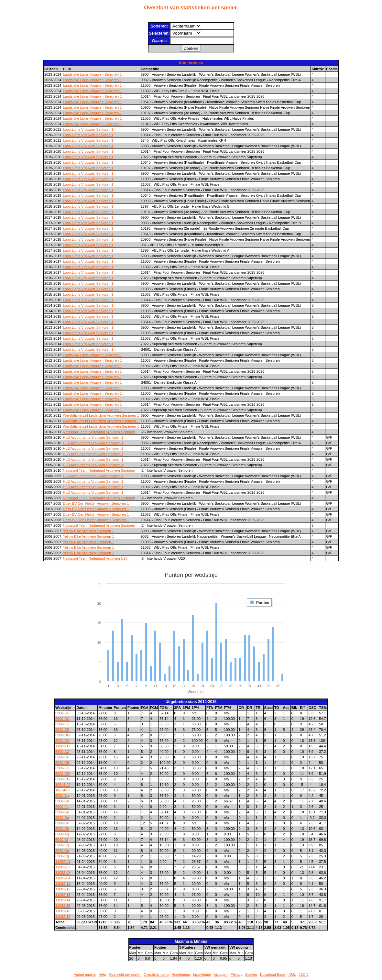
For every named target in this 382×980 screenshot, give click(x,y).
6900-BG (62, 713)
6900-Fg (62, 807)
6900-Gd (62, 851)
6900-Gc (62, 823)
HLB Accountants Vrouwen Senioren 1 (93, 437)
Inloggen (221, 974)
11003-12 (63, 746)
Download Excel (273, 974)
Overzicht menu (156, 974)
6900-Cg (62, 856)
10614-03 (63, 790)
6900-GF (62, 757)
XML (292, 974)
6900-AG (62, 752)
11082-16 (63, 911)
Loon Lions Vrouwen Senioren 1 (88, 129)
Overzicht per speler (125, 974)
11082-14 (63, 900)
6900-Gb (62, 829)
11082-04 (63, 878)
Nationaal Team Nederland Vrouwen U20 (95, 558)
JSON (303, 974)
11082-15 (63, 906)
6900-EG (62, 768)
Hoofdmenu (181, 974)
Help (102, 974)
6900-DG (63, 735)
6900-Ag (62, 834)
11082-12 (63, 889)
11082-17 (63, 917)
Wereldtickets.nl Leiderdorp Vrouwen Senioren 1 (101, 415)
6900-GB (62, 763)
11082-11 (63, 884)
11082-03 (63, 873)
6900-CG (63, 779)
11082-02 (63, 867)
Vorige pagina (85, 974)
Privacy (236, 974)
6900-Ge (62, 812)
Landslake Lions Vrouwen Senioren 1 (92, 74)
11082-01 (63, 862)
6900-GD (63, 774)
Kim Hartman (191, 63)
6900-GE (62, 730)
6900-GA (62, 719)
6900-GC (63, 741)
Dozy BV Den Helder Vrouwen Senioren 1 (96, 503)
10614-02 (63, 785)
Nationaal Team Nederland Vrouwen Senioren (99, 432)
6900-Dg (62, 818)
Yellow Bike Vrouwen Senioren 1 (88, 531)
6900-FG (62, 724)
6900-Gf (62, 840)
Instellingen (202, 974)
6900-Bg (62, 796)
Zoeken (251, 974)
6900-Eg (62, 845)
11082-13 (63, 895)
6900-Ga (62, 801)
